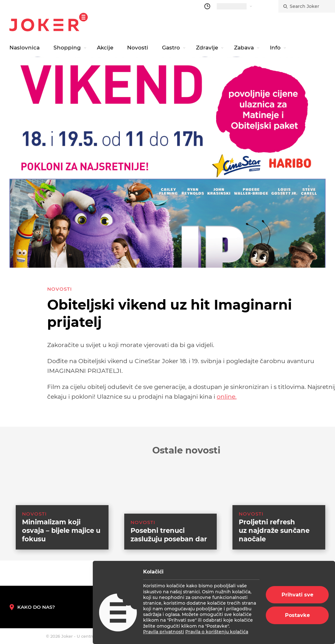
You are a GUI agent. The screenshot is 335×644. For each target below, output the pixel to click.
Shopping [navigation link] (67, 48)
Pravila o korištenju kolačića (217, 632)
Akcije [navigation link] (105, 48)
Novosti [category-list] (60, 289)
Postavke (297, 615)
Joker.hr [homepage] (49, 22)
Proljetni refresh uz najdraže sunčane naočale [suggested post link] (274, 551)
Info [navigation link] (275, 48)
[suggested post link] (56, 519)
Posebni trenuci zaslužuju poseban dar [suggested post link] (169, 556)
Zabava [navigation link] (244, 48)
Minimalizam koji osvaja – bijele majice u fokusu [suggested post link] (61, 551)
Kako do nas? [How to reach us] (32, 607)
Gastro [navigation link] (171, 48)
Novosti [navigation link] (138, 48)
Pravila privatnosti (164, 632)
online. (227, 397)
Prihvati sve (297, 595)
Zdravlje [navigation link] (207, 48)
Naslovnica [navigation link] (25, 48)
